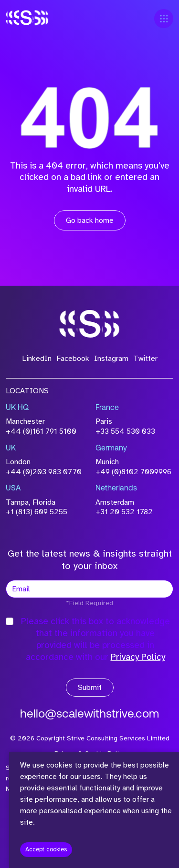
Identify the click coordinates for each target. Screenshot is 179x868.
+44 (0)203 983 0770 (44, 472)
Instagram (111, 359)
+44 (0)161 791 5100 (41, 431)
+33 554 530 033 (125, 431)
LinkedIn (37, 359)
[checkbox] (10, 621)
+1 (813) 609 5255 (37, 512)
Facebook (73, 359)
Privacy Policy (138, 657)
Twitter (145, 359)
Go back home (90, 220)
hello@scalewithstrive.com (89, 715)
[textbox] (89, 589)
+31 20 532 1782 (124, 512)
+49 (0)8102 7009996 (133, 472)
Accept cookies (46, 849)
